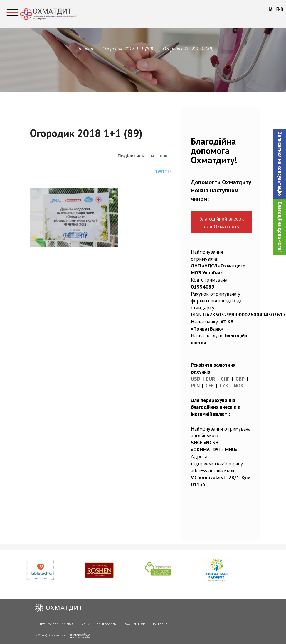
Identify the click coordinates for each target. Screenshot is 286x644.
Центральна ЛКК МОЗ (56, 624)
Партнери (160, 624)
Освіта (85, 624)
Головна (85, 49)
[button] (280, 164)
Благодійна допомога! (280, 227)
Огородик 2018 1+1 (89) (128, 49)
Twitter (163, 172)
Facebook (158, 156)
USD (196, 379)
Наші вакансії (107, 624)
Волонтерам (135, 624)
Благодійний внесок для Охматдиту (221, 222)
